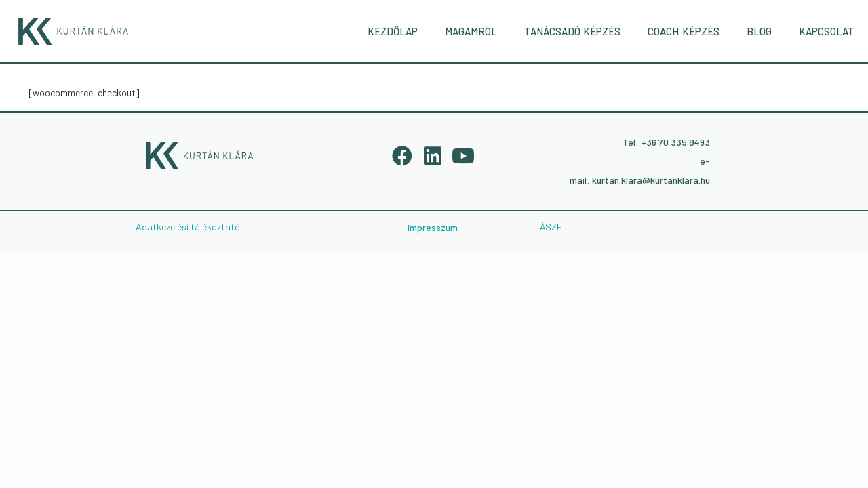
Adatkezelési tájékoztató (188, 227)
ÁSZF (551, 227)
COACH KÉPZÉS (684, 31)
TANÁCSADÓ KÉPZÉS (573, 31)
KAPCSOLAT (827, 31)
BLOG (759, 31)
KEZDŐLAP (393, 31)
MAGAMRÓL (471, 31)
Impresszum (433, 227)
